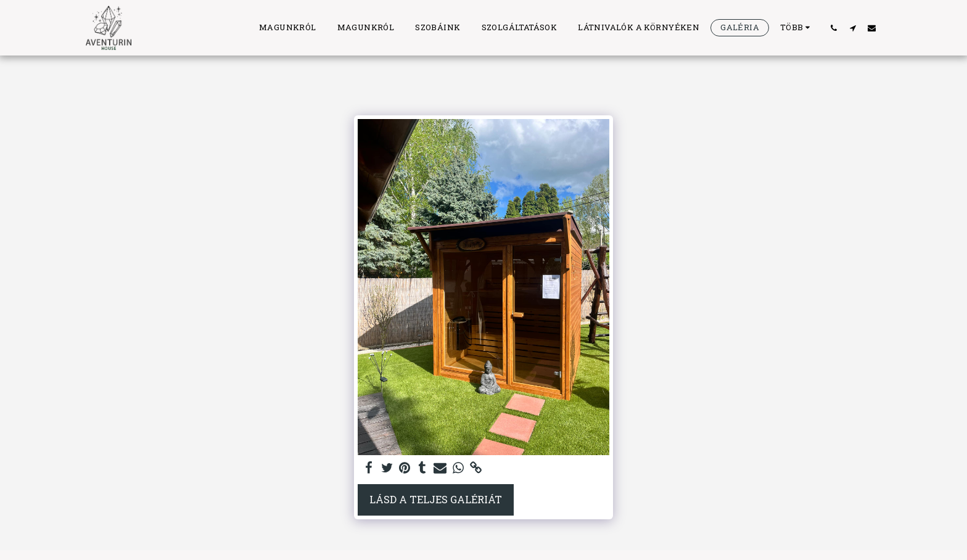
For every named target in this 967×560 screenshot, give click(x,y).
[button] (833, 28)
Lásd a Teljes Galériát (436, 499)
